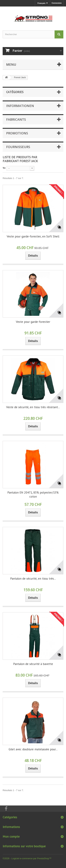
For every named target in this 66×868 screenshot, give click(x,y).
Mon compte (11, 836)
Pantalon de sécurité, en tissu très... (33, 579)
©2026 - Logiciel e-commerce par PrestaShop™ (27, 858)
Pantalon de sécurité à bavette (33, 664)
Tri (4, 168)
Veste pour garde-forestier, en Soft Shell (33, 236)
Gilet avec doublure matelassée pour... (33, 749)
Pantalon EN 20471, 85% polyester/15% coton (33, 495)
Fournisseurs (18, 147)
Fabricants (16, 119)
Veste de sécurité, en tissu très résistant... (33, 407)
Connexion (57, 3)
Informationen (20, 106)
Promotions (17, 133)
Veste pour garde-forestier (33, 322)
